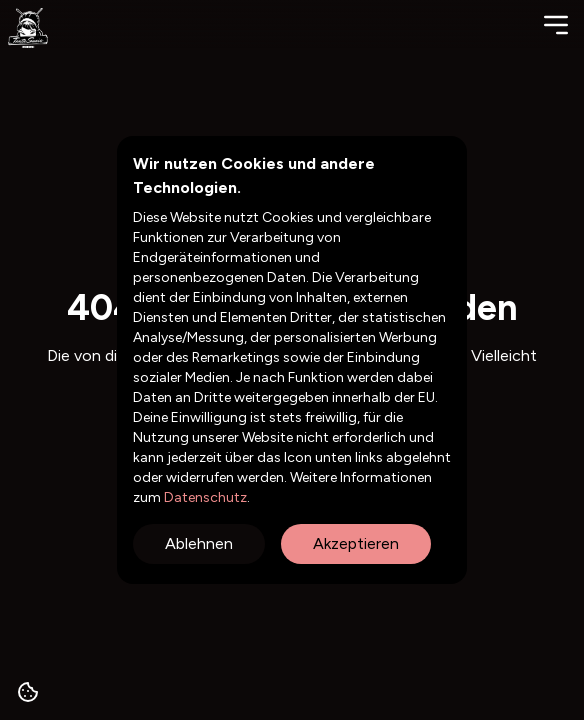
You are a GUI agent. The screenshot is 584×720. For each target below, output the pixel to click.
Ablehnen (199, 543)
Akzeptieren (356, 543)
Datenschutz (204, 497)
